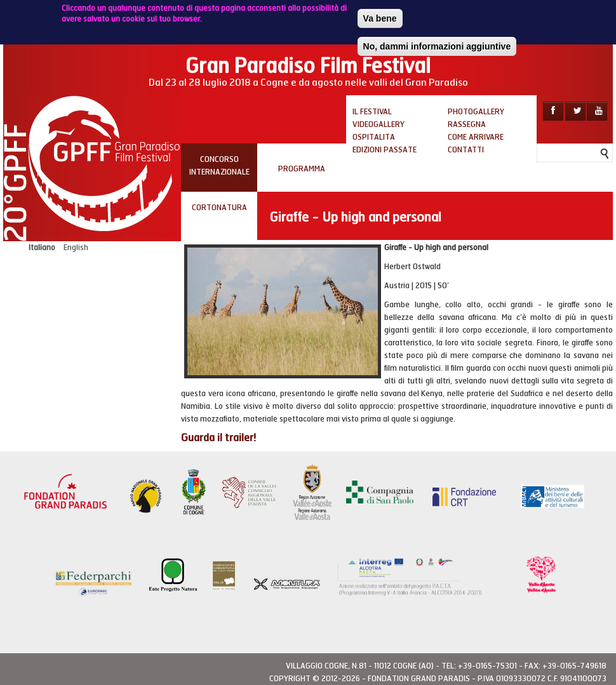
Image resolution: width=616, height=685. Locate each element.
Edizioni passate (385, 150)
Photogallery (476, 112)
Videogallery (378, 124)
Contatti (466, 150)
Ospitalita (374, 137)
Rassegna (467, 124)
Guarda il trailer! (218, 438)
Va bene (380, 15)
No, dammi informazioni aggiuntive (437, 43)
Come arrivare (476, 137)
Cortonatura (219, 208)
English (76, 248)
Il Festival (372, 112)
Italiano (42, 248)
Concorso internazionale (219, 166)
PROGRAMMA (302, 169)
